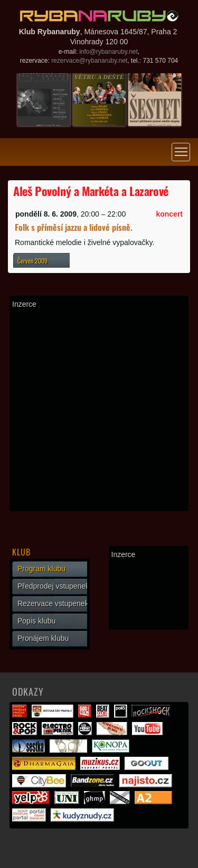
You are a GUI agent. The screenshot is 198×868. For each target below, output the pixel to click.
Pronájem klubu (43, 638)
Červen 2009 (32, 261)
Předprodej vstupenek (53, 586)
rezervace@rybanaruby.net (89, 61)
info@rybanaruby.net (109, 52)
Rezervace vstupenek (53, 603)
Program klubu (41, 569)
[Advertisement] (99, 410)
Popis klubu (36, 621)
